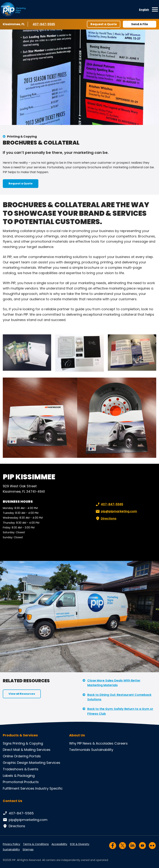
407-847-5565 (44, 24)
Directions (106, 519)
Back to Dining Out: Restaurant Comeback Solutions (119, 697)
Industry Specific (49, 788)
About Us (77, 735)
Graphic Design (15, 763)
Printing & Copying (22, 137)
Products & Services (20, 735)
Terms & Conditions (36, 844)
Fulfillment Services (19, 788)
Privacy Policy (11, 844)
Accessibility (59, 844)
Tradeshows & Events (21, 769)
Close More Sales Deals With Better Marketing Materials (114, 683)
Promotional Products (21, 782)
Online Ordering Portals (22, 756)
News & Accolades (98, 743)
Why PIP (75, 743)
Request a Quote (104, 24)
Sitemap (28, 849)
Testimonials (80, 750)
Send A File (140, 24)
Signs (7, 743)
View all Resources (22, 694)
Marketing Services (45, 763)
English (144, 10)
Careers (121, 743)
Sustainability (102, 750)
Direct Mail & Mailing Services (27, 750)
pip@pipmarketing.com (116, 511)
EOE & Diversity (80, 844)
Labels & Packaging (19, 776)
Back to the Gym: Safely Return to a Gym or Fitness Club (120, 711)
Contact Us (13, 801)
